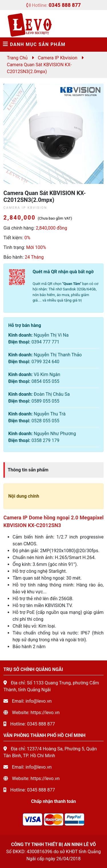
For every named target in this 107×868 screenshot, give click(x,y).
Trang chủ (17, 58)
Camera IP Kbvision (58, 58)
